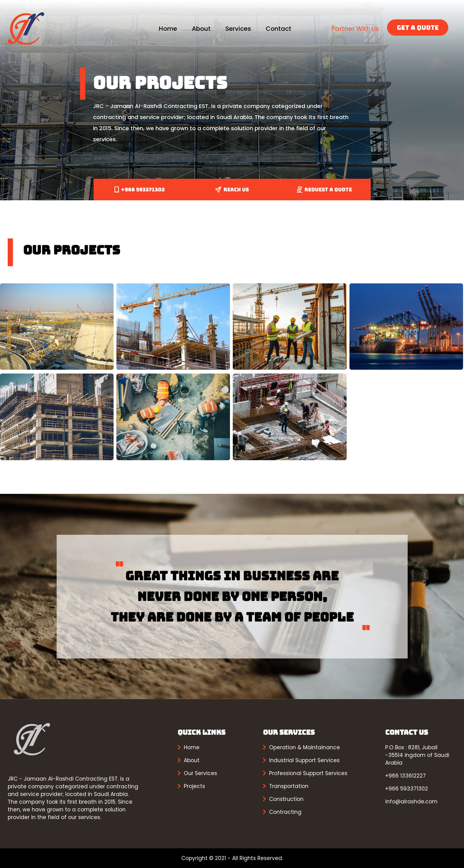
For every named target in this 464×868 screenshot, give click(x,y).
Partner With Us (355, 29)
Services (238, 29)
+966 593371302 (140, 190)
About (201, 29)
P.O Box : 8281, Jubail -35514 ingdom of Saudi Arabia (417, 755)
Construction (286, 799)
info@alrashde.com (411, 802)
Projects (194, 786)
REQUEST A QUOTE (324, 190)
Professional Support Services (308, 773)
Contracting (285, 812)
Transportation (289, 786)
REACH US (232, 190)
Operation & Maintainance (305, 747)
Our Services (200, 773)
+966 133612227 (405, 776)
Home (168, 29)
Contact (278, 29)
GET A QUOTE (418, 28)
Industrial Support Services (304, 760)
